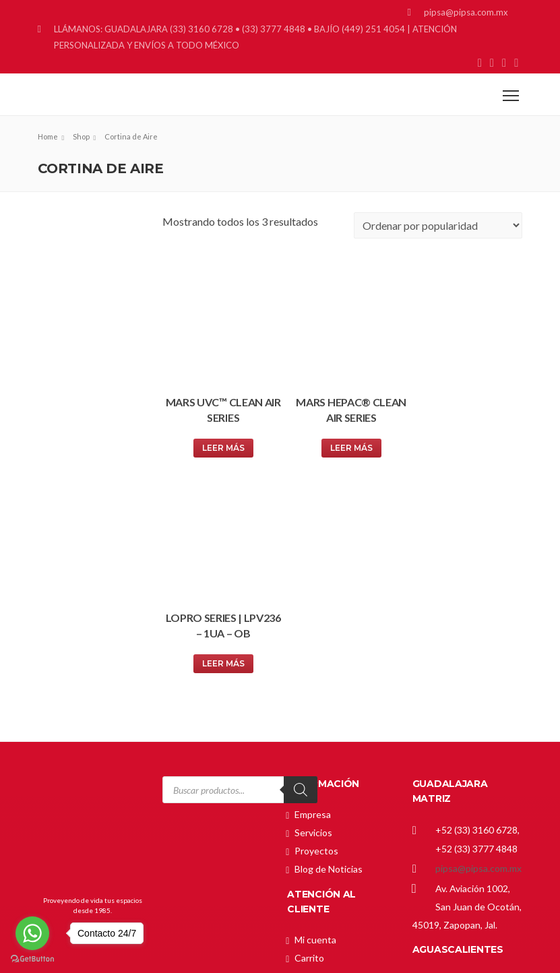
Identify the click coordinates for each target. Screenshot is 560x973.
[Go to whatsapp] (32, 933)
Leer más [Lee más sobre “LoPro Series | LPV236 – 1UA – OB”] (465, 441)
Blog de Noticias (329, 647)
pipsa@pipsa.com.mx (478, 646)
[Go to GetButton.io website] (32, 959)
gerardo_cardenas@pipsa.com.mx (482, 799)
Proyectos (316, 629)
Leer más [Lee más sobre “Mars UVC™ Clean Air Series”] (220, 441)
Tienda (309, 754)
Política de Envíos (331, 805)
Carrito (309, 736)
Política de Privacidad (339, 823)
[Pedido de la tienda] (438, 225)
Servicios (313, 611)
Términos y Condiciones (345, 841)
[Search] (301, 568)
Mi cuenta (315, 718)
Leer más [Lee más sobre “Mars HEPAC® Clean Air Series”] (343, 441)
